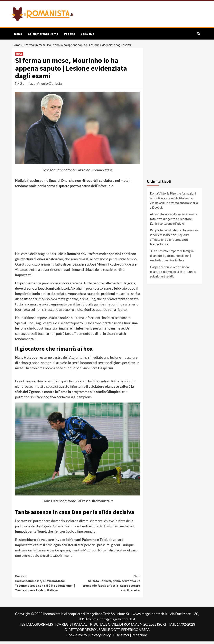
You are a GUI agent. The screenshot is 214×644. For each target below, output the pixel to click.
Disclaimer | (122, 637)
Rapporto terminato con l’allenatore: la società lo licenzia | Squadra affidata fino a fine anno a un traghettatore (174, 240)
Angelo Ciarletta (50, 86)
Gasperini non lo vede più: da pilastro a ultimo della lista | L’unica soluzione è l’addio (173, 274)
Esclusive (88, 34)
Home (17, 46)
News (18, 34)
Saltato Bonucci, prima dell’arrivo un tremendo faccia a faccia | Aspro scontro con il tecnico (109, 585)
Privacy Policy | (101, 637)
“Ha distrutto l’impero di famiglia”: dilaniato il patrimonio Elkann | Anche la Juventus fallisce (173, 258)
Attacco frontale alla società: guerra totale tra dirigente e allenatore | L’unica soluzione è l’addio (174, 221)
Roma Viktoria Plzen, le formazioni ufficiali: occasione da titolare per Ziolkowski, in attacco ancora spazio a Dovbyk (174, 203)
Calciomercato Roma (43, 34)
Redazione (140, 637)
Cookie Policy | (78, 637)
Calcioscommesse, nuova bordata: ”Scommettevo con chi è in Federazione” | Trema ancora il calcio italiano (46, 585)
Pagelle (70, 34)
